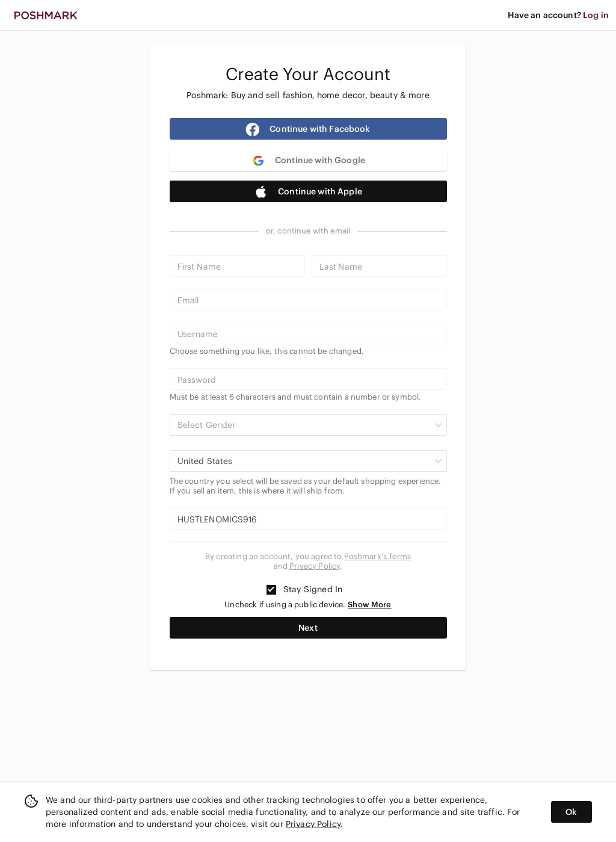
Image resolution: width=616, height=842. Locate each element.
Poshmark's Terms (377, 556)
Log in (596, 15)
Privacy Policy (315, 566)
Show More (369, 605)
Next (308, 628)
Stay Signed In (304, 589)
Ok (571, 812)
